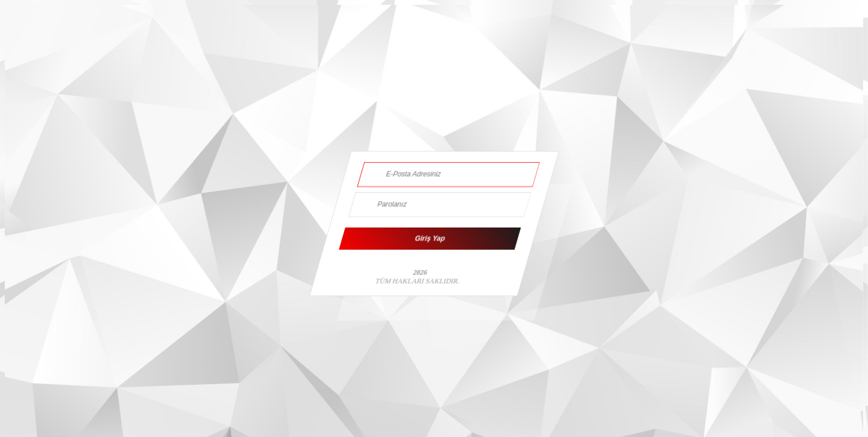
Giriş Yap (429, 239)
